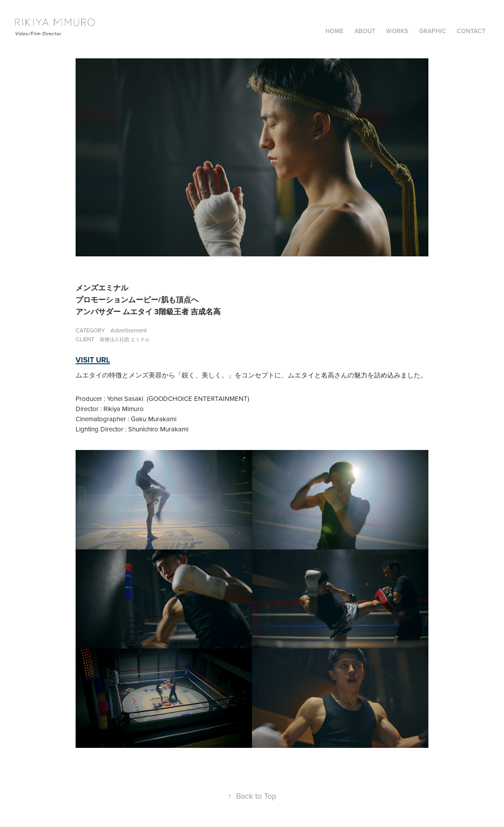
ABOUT (365, 31)
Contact (471, 31)
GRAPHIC (433, 31)
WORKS (397, 31)
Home (334, 31)
